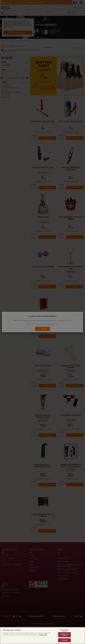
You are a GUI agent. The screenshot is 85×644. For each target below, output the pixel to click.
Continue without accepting (64, 635)
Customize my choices (64, 639)
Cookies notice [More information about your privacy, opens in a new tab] (43, 639)
